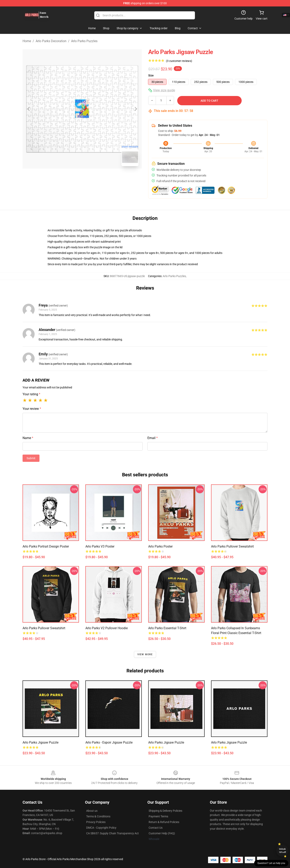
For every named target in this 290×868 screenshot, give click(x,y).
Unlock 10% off (282, 851)
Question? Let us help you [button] (271, 863)
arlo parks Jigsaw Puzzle (40, 742)
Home (27, 41)
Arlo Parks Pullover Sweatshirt (232, 546)
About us (92, 811)
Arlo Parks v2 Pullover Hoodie (107, 628)
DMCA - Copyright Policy (101, 828)
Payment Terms (158, 816)
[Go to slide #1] (72, 178)
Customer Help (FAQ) (162, 833)
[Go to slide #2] (93, 178)
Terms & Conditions (98, 816)
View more (145, 654)
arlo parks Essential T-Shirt (167, 628)
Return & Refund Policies (164, 822)
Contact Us (156, 828)
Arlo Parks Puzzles (84, 41)
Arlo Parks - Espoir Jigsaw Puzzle (109, 742)
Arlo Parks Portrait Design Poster (46, 546)
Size (151, 75)
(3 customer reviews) (179, 61)
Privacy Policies (96, 822)
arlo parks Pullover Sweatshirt (44, 628)
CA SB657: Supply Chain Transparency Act (112, 833)
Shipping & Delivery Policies (165, 811)
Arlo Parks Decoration (51, 41)
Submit (31, 458)
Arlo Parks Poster (160, 546)
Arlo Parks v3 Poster (100, 546)
